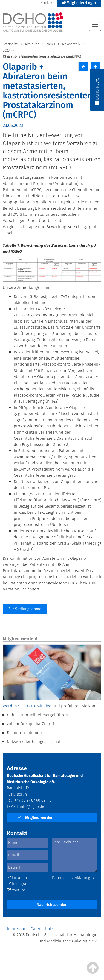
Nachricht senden (52, 905)
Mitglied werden (36, 818)
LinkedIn (17, 878)
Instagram (18, 884)
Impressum (17, 929)
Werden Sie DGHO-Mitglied (27, 706)
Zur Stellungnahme (25, 609)
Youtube (16, 890)
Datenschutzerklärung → (73, 878)
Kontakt (47, 3)
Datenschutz (42, 929)
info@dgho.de (32, 807)
